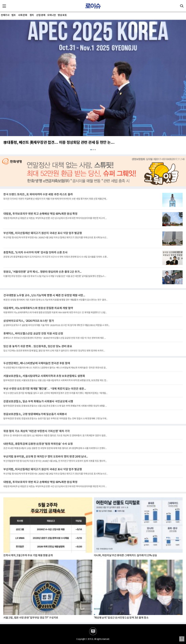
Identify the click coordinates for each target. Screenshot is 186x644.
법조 (14, 15)
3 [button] (95, 150)
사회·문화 (23, 15)
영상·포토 (62, 15)
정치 (32, 15)
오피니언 (51, 15)
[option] (93, 85)
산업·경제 (41, 15)
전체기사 (5, 15)
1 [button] (91, 150)
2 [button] (93, 150)
